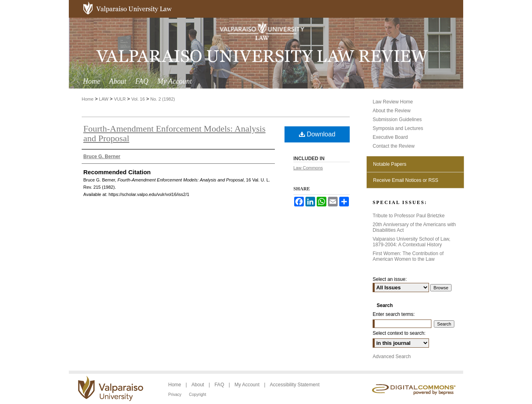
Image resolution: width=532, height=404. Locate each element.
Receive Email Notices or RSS (406, 180)
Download (317, 134)
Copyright (198, 395)
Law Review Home (393, 102)
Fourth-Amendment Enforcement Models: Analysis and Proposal (174, 133)
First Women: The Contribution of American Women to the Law (408, 256)
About (199, 385)
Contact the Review (394, 146)
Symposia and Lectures (398, 128)
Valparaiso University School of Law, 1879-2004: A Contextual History (411, 242)
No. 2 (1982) (163, 99)
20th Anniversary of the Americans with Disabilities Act (414, 227)
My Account (248, 385)
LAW (104, 99)
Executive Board (390, 137)
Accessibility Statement (295, 385)
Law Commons (308, 168)
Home (88, 99)
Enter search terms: (394, 314)
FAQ (220, 385)
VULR (120, 99)
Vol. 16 (138, 99)
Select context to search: (399, 333)
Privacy (175, 395)
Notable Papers (390, 164)
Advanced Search (392, 357)
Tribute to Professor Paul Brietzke (409, 216)
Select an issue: (390, 279)
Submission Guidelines (397, 120)
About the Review (392, 111)
